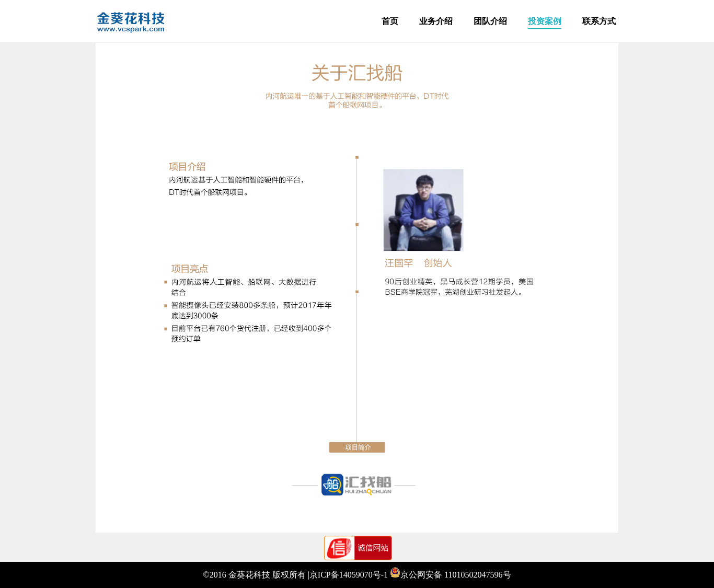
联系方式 (599, 21)
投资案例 (545, 21)
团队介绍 (490, 21)
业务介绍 (436, 21)
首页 (390, 21)
